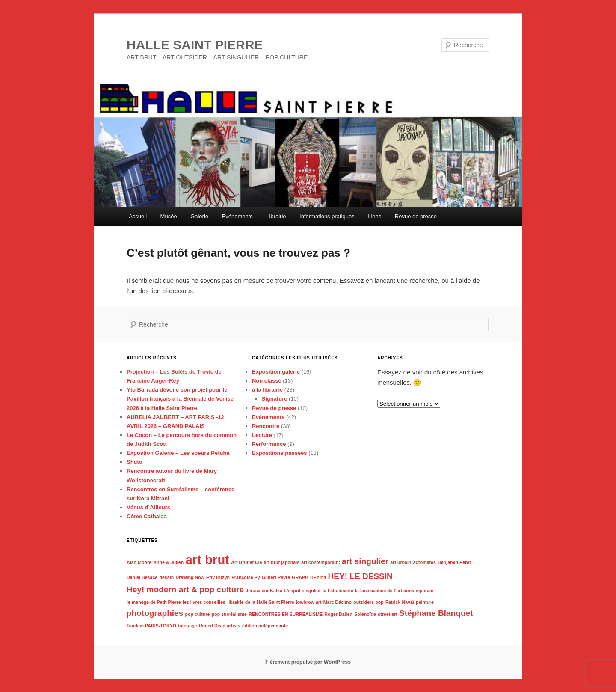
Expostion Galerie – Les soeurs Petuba (178, 453)
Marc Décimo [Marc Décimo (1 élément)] (338, 602)
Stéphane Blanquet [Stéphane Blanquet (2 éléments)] (436, 613)
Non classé (267, 381)
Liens (375, 216)
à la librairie (267, 390)
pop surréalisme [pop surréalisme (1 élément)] (229, 614)
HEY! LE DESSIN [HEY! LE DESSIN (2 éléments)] (360, 576)
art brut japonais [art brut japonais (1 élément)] (282, 562)
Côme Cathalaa (147, 516)
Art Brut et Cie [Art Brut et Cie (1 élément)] (246, 562)
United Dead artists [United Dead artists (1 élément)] (220, 626)
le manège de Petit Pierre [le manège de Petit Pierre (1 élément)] (154, 602)
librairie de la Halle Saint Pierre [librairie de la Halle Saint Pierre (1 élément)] (261, 602)
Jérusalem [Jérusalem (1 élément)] (257, 591)
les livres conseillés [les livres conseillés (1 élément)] (204, 602)
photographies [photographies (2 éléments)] (155, 613)
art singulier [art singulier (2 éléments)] (365, 561)
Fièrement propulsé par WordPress (308, 662)
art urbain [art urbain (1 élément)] (401, 562)
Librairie (276, 216)
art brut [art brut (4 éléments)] (207, 560)
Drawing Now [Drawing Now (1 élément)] (190, 577)
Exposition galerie (276, 372)
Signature (274, 399)
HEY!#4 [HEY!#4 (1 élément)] (318, 577)
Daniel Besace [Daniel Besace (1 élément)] (142, 577)
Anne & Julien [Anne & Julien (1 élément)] (168, 562)
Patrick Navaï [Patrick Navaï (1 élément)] (400, 602)
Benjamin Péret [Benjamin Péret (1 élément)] (454, 562)
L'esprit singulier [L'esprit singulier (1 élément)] (302, 591)
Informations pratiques (327, 216)
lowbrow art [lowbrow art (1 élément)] (309, 602)
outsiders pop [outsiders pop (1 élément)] (368, 602)
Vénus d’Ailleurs (148, 507)
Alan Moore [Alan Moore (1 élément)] (139, 562)
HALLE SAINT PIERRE (195, 45)
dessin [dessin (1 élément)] (166, 577)
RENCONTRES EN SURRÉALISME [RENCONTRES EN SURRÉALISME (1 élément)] (286, 614)
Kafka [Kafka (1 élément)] (276, 591)
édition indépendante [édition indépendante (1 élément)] (265, 626)
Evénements (237, 216)
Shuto (135, 462)
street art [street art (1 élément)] (388, 614)
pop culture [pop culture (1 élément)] (197, 614)
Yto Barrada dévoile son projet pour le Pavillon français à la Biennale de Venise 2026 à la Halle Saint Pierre (180, 399)
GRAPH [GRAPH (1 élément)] (300, 577)
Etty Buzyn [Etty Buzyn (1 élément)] (218, 577)
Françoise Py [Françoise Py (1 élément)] (246, 577)
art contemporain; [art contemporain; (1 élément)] (321, 562)
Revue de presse (416, 216)
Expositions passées (280, 453)
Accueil (138, 216)
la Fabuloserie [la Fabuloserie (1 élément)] (338, 591)
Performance (269, 444)
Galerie (199, 216)
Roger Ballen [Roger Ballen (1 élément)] (338, 614)
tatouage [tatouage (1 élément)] (187, 626)
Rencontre (266, 426)
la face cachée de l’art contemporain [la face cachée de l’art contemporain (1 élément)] (394, 591)
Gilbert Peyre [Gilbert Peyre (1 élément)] (276, 577)
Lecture (262, 435)
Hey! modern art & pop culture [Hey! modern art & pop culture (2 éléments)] (185, 590)
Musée (169, 216)
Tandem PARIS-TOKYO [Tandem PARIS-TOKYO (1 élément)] (151, 626)
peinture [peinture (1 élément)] (425, 602)
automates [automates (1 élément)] (425, 562)
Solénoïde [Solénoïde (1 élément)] (365, 614)
